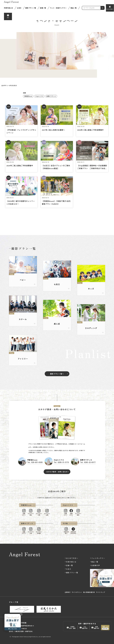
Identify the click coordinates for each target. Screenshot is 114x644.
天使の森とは (8, 8)
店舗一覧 (43, 8)
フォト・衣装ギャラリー (58, 8)
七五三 (19, 8)
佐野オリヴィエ (51, 96)
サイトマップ (101, 592)
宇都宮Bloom (28, 96)
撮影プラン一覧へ (57, 374)
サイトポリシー (77, 592)
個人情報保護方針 (89, 592)
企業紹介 (68, 592)
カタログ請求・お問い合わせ (57, 472)
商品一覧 (74, 8)
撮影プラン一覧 (31, 8)
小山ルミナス (39, 96)
